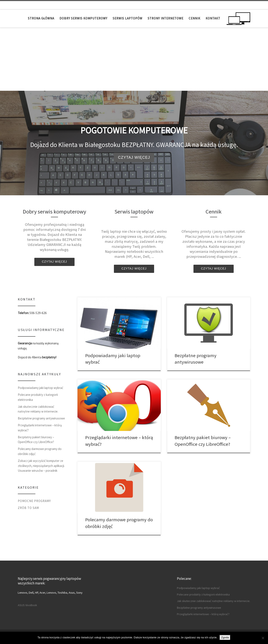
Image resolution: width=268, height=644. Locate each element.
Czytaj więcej (134, 157)
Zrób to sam (28, 508)
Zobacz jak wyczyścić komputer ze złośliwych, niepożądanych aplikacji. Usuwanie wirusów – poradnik (41, 466)
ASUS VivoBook (27, 605)
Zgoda (225, 637)
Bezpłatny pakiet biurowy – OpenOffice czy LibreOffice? (36, 440)
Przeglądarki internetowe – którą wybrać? (40, 428)
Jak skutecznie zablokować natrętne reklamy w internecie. (38, 409)
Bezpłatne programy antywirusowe (41, 418)
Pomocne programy (34, 501)
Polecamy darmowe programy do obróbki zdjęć (40, 451)
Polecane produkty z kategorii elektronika (38, 397)
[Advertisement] (134, 59)
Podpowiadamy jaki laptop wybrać (41, 388)
